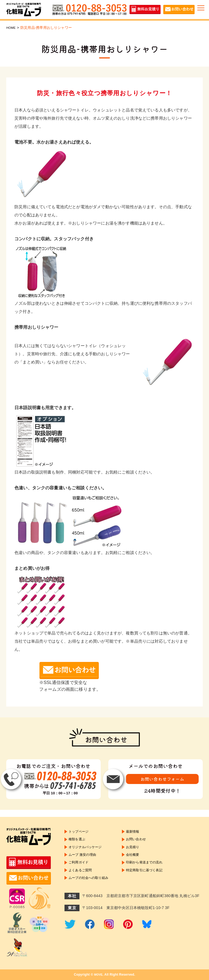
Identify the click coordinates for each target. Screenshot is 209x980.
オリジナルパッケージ (88, 850)
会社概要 (140, 860)
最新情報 (140, 832)
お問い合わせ (144, 841)
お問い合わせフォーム (162, 780)
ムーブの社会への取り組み (92, 887)
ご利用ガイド (80, 869)
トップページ (80, 832)
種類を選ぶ (78, 841)
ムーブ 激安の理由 (84, 860)
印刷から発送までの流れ (154, 869)
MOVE (98, 975)
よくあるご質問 (82, 878)
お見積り (140, 850)
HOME (12, 28)
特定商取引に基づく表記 (154, 878)
